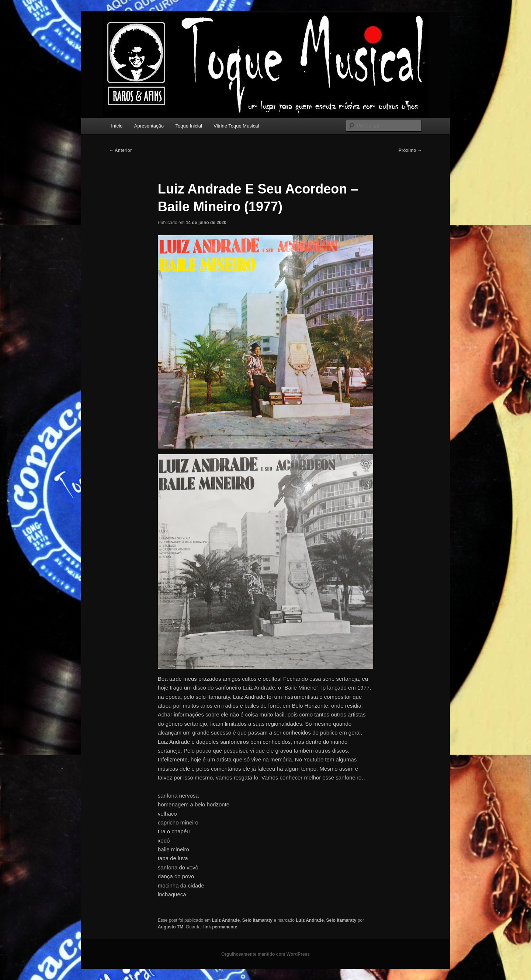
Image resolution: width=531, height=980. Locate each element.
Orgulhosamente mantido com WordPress (265, 954)
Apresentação (149, 126)
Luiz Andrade (226, 920)
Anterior (121, 150)
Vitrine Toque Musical (236, 126)
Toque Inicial (189, 126)
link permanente (220, 927)
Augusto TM (171, 927)
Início (117, 126)
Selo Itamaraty (257, 920)
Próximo (410, 150)
